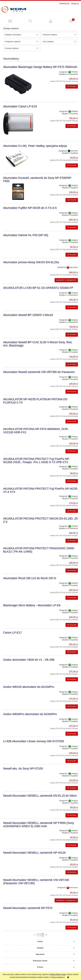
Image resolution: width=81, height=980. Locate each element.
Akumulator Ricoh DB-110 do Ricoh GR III (30, 578)
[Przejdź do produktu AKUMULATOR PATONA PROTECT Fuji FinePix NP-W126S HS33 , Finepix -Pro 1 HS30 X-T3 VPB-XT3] (18, 466)
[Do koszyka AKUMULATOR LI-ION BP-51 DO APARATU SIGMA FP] (72, 307)
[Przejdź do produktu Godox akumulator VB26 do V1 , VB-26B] (18, 664)
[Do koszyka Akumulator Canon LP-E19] (72, 126)
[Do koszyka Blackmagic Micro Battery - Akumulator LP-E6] (72, 625)
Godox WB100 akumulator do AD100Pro (29, 687)
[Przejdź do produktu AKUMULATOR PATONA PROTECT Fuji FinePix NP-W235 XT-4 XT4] (18, 496)
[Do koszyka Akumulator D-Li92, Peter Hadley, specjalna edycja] (72, 165)
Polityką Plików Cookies (58, 974)
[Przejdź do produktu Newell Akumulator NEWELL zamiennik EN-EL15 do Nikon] (18, 800)
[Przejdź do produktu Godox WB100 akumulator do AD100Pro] (18, 691)
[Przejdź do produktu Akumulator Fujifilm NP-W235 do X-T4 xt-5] (18, 212)
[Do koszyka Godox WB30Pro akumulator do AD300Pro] (72, 734)
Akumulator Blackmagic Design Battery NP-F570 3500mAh (40, 67)
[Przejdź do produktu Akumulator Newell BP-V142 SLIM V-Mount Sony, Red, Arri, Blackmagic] (18, 349)
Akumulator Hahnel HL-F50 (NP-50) (26, 235)
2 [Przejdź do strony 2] (43, 935)
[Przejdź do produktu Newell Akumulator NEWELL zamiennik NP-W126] (18, 857)
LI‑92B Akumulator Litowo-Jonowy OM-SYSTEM (34, 741)
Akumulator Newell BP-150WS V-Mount (28, 315)
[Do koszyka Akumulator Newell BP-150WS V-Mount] (72, 335)
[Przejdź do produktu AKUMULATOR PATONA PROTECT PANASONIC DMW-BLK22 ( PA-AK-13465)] (18, 555)
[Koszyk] (71, 21)
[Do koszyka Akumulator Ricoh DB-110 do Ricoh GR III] (72, 598)
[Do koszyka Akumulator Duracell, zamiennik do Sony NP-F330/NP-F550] (72, 200)
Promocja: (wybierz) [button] (12, 48)
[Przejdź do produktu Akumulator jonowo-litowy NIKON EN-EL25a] (18, 266)
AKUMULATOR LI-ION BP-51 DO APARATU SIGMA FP (38, 288)
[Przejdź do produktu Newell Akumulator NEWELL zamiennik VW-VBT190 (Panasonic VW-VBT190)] (18, 887)
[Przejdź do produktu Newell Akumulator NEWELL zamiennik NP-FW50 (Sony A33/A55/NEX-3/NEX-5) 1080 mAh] (18, 830)
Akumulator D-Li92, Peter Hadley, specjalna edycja (35, 146)
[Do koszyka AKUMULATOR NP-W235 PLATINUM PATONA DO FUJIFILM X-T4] (72, 421)
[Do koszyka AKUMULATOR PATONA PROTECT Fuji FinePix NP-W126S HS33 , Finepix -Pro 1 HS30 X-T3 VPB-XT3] (72, 481)
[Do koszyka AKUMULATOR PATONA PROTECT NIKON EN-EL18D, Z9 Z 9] (72, 541)
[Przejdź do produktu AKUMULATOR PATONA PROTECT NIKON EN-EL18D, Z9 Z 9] (18, 525)
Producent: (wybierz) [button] (50, 35)
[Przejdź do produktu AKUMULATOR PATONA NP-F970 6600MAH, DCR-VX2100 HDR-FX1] (18, 436)
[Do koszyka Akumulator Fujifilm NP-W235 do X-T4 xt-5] (72, 227)
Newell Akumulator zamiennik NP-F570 (28, 908)
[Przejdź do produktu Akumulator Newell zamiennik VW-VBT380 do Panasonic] (18, 376)
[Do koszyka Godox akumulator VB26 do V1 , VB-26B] (72, 679)
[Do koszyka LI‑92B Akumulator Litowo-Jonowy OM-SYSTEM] (72, 761)
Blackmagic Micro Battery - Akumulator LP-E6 (32, 605)
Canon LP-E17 (12, 633)
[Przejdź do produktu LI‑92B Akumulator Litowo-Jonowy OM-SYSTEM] (18, 745)
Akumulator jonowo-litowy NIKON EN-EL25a (31, 262)
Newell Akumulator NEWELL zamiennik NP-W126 (34, 853)
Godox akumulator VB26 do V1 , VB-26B (29, 660)
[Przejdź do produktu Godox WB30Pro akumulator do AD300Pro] (18, 718)
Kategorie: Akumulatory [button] (13, 35)
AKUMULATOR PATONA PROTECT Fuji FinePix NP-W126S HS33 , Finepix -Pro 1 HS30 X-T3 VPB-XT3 (37, 461)
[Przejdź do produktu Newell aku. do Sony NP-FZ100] (18, 773)
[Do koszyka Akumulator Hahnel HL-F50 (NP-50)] (72, 255)
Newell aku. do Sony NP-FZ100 (23, 768)
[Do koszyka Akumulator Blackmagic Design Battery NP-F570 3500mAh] (72, 87)
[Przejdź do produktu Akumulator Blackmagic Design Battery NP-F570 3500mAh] (18, 84)
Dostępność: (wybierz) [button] (13, 42)
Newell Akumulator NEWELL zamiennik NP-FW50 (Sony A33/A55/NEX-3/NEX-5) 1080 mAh (39, 825)
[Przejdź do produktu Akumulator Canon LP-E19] (18, 124)
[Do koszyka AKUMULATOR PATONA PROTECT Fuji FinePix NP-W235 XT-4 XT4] (72, 511)
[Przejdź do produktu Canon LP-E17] (18, 637)
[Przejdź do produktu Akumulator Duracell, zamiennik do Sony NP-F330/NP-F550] (18, 192)
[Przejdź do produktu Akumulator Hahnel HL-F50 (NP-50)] (18, 239)
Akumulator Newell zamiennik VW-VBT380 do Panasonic (39, 372)
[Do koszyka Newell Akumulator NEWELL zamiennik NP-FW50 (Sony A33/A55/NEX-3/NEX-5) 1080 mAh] (72, 845)
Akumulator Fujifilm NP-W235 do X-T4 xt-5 (30, 208)
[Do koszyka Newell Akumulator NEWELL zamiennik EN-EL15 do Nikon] (72, 815)
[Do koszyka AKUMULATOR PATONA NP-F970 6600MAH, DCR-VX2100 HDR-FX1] (72, 451)
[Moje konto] (51, 21)
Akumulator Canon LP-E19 (20, 106)
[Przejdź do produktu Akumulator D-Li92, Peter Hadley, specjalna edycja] (18, 159)
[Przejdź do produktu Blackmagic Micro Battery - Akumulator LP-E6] (18, 610)
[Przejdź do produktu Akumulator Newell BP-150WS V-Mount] (18, 319)
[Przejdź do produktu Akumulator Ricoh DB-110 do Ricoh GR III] (18, 582)
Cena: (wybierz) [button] (48, 42)
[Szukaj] (30, 21)
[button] (10, 21)
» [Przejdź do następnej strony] (46, 935)
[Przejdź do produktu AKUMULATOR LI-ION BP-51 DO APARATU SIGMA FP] (18, 292)
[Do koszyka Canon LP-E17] (72, 652)
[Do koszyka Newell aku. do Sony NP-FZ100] (72, 788)
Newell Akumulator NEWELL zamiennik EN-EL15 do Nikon (40, 796)
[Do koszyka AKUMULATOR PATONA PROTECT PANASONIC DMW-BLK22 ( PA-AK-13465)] (72, 570)
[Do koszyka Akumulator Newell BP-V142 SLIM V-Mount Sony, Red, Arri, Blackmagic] (72, 364)
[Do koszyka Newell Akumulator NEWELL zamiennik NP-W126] (72, 872)
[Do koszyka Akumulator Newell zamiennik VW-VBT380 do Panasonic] (72, 392)
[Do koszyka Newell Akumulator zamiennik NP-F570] (72, 928)
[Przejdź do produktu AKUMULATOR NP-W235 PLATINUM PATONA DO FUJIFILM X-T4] (18, 406)
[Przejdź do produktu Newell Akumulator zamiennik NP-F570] (18, 912)
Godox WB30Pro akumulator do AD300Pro (30, 714)
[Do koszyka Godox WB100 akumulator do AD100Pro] (72, 706)
